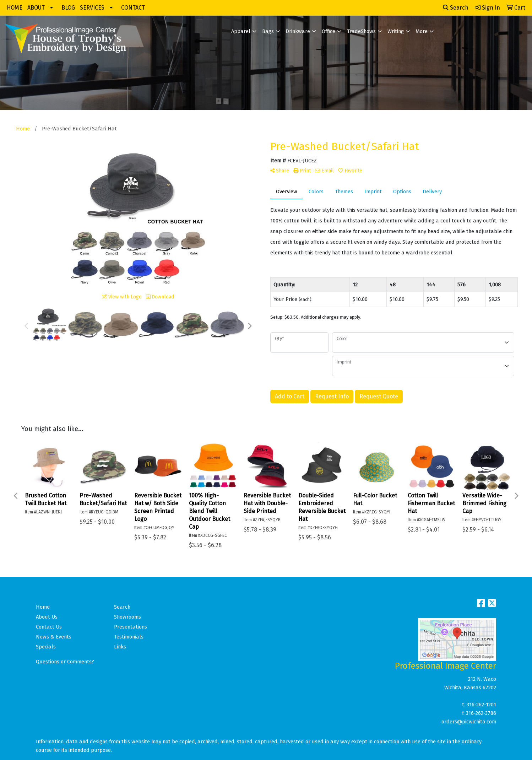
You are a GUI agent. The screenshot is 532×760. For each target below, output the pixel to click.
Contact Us (49, 627)
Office (329, 31)
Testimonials (129, 637)
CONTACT (133, 8)
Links (120, 647)
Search (456, 8)
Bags (268, 31)
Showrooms (127, 617)
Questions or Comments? (65, 662)
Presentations (131, 627)
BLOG (68, 8)
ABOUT (36, 8)
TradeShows (361, 31)
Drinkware (298, 31)
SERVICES (92, 8)
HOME (15, 8)
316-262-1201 (481, 705)
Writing (396, 31)
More (422, 31)
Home (43, 607)
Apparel (241, 31)
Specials (46, 647)
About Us (47, 617)
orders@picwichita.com (469, 722)
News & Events (54, 637)
